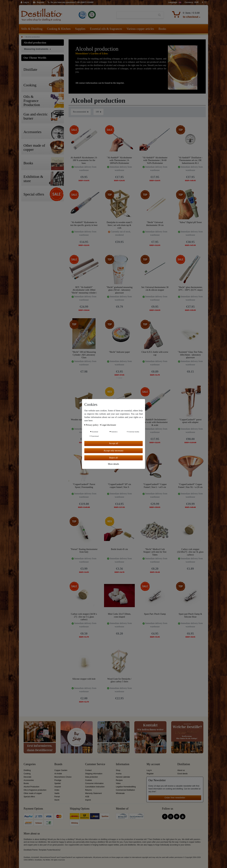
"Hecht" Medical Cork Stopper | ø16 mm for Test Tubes (155, 552)
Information (123, 764)
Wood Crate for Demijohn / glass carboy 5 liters (119, 680)
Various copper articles (140, 29)
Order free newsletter (175, 798)
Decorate (27, 777)
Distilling (27, 770)
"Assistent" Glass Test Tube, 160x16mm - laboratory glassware (190, 355)
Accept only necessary (113, 451)
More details (113, 464)
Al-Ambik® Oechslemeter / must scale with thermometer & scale (155, 422)
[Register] (39, 3)
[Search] (159, 15)
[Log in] (25, 3)
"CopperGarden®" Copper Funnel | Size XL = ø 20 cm (190, 486)
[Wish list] (204, 3)
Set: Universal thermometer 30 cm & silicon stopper (155, 289)
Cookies (89, 780)
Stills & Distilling (32, 29)
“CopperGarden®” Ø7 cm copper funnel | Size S (119, 486)
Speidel (58, 783)
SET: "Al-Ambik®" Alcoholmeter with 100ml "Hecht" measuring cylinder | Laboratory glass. (84, 290)
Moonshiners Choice (63, 777)
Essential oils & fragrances (106, 29)
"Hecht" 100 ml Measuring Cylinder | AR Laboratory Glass (84, 355)
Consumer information (94, 783)
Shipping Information (94, 774)
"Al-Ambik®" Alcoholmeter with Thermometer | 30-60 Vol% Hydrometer (155, 160)
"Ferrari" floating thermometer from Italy (84, 551)
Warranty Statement (93, 793)
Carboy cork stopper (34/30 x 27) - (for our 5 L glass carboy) (84, 617)
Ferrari (57, 797)
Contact (88, 770)
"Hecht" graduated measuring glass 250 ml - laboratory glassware (119, 290)
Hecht (57, 800)
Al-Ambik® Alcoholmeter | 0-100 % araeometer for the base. (84, 160)
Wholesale (120, 793)
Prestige (58, 780)
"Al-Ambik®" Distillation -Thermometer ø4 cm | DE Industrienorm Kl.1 (190, 160)
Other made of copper (33, 793)
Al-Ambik (58, 774)
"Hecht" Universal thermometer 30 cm (155, 224)
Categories (30, 764)
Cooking (27, 774)
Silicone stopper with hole (84, 679)
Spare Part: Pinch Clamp (155, 614)
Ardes (57, 790)
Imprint (88, 800)
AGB (87, 797)
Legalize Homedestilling (126, 787)
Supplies (80, 29)
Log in (149, 770)
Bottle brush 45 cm (119, 549)
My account (153, 764)
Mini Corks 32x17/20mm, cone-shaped (119, 615)
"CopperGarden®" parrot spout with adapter (190, 421)
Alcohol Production (31, 787)
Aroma (119, 774)
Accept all (113, 443)
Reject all (113, 458)
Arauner (58, 787)
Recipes (119, 780)
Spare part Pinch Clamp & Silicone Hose (190, 615)
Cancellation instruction (95, 787)
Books (162, 29)
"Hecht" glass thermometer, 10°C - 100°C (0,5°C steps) (190, 289)
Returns (88, 790)
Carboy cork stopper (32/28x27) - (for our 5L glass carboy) (190, 552)
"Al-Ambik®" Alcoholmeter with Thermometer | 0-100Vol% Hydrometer (119, 160)
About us (181, 770)
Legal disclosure (108, 425)
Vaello (57, 793)
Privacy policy (92, 425)
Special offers (29, 797)
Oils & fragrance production (35, 790)
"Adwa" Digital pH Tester (190, 222)
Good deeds (182, 774)
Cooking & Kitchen (59, 29)
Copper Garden (61, 770)
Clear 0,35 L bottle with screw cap (155, 353)
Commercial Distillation (125, 790)
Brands (58, 764)
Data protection (92, 777)
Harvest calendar (123, 777)
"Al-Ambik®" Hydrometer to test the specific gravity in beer (84, 224)
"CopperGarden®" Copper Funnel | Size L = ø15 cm (155, 486)
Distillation (184, 764)
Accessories (29, 780)
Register (150, 774)
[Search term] (136, 15)
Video (118, 783)
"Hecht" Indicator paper (119, 352)
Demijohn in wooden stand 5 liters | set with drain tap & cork (119, 225)
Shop (118, 770)
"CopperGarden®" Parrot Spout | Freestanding (84, 486)
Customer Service (95, 764)
